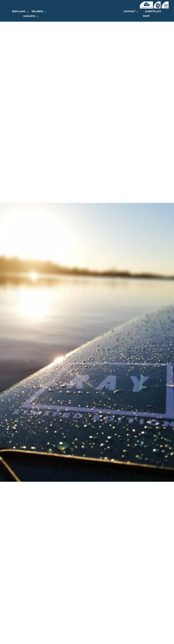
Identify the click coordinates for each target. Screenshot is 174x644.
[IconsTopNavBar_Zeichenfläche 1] (157, 3)
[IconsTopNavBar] (146, 3)
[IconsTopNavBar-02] (165, 3)
